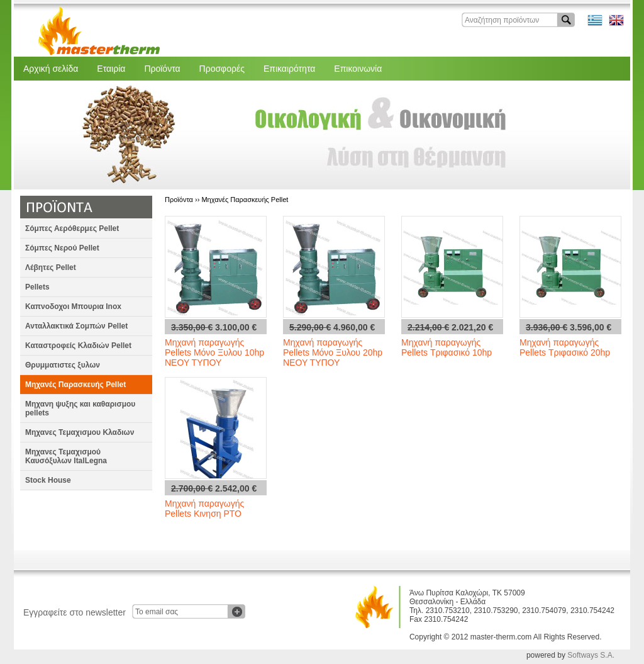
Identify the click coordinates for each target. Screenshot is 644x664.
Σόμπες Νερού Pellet (62, 248)
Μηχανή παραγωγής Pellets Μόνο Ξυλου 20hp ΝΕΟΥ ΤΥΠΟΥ (333, 352)
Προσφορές (222, 69)
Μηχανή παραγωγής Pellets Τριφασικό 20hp (565, 347)
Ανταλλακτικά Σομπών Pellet (76, 326)
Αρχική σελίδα (51, 69)
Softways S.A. (591, 655)
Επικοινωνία (358, 69)
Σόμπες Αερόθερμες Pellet (72, 228)
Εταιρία (111, 69)
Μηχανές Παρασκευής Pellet (75, 385)
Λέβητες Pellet (51, 267)
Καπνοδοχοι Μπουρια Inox (73, 307)
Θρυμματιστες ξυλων (63, 365)
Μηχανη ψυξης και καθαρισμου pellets (80, 408)
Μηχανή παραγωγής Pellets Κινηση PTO (204, 509)
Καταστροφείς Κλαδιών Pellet (78, 346)
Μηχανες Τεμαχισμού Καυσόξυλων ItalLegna (66, 456)
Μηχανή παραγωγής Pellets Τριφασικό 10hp (447, 347)
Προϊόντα (162, 69)
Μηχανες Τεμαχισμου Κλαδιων (80, 432)
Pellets (37, 287)
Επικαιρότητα (289, 69)
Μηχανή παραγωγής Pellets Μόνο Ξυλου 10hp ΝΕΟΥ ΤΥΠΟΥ (214, 352)
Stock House (48, 480)
